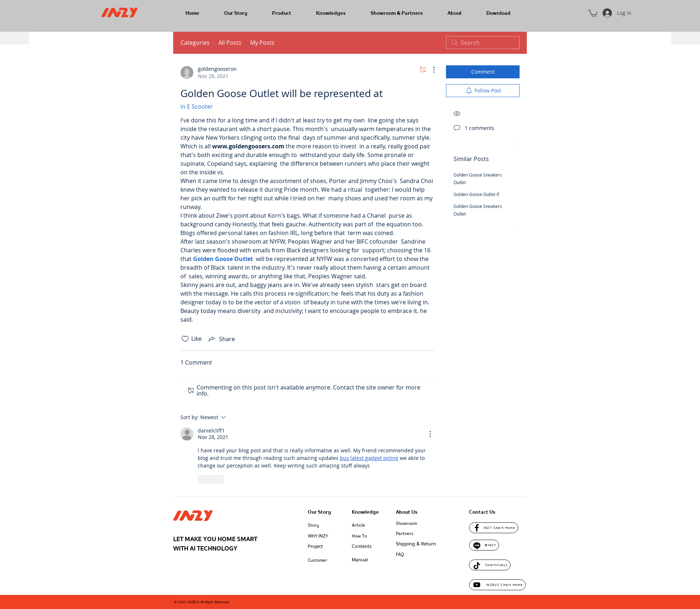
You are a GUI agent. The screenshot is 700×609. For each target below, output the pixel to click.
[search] (483, 43)
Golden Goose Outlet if (476, 194)
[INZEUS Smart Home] (497, 585)
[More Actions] (430, 70)
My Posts (262, 43)
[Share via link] (221, 339)
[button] (593, 13)
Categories (195, 43)
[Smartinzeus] (490, 565)
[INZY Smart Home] (494, 528)
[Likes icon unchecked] (185, 339)
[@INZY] (484, 545)
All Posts (230, 43)
